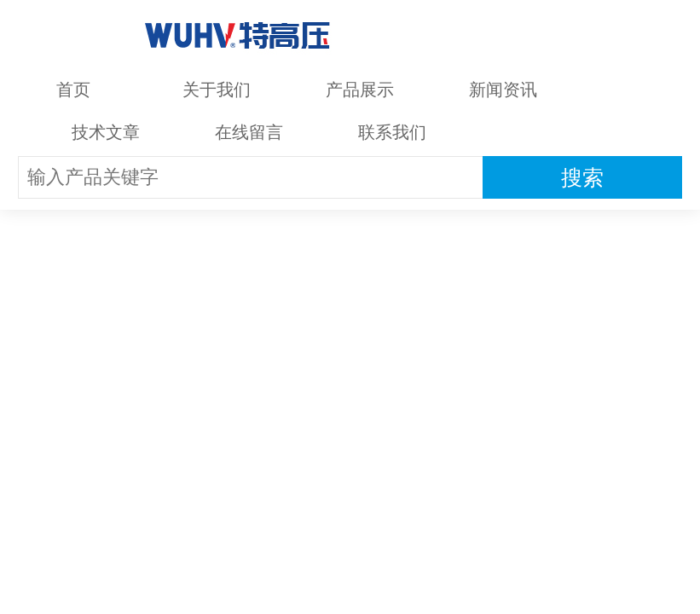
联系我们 (392, 132)
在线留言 (249, 132)
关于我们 (217, 90)
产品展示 (360, 90)
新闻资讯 (503, 90)
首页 (73, 90)
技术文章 (106, 132)
